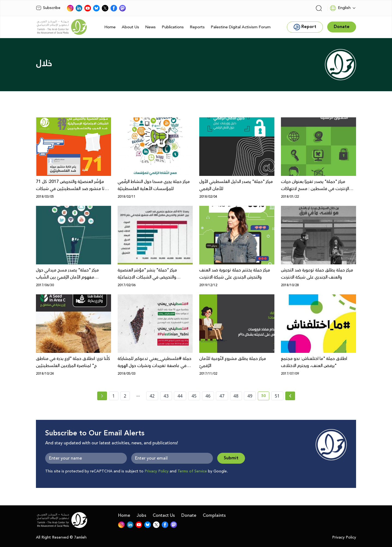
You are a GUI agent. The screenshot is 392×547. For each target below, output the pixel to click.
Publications (173, 27)
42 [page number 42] (152, 396)
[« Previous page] (102, 396)
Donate (189, 515)
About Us (130, 27)
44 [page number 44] (180, 396)
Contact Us (164, 515)
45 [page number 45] (194, 396)
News (150, 27)
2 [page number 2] (125, 396)
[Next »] (290, 396)
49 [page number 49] (250, 396)
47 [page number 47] (222, 396)
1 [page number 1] (114, 396)
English (340, 8)
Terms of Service (192, 471)
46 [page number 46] (208, 396)
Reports (197, 27)
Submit (231, 458)
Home (110, 27)
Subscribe (48, 8)
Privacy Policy (157, 471)
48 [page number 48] (236, 396)
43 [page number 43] (166, 396)
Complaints (214, 515)
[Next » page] (290, 396)
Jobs (141, 515)
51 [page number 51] (277, 396)
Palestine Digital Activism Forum (241, 27)
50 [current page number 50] (265, 397)
